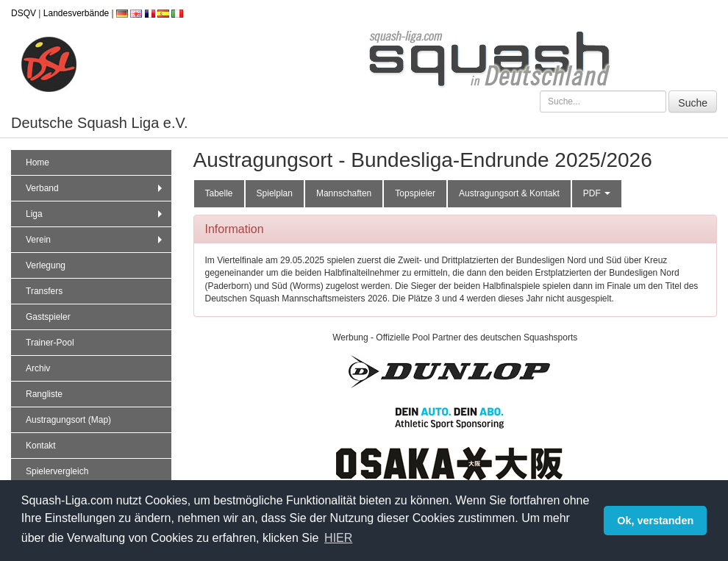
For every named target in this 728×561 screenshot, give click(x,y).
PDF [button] (597, 193)
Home (38, 162)
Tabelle (219, 193)
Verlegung (46, 265)
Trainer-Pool (50, 343)
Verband (96, 188)
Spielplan (275, 193)
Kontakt (41, 446)
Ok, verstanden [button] (655, 521)
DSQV (24, 13)
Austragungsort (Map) (68, 420)
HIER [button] (338, 538)
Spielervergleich (57, 471)
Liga (96, 214)
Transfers (44, 291)
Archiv (38, 368)
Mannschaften (344, 193)
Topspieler (415, 193)
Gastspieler (48, 317)
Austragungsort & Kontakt (509, 193)
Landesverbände (76, 13)
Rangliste (44, 394)
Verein (96, 240)
